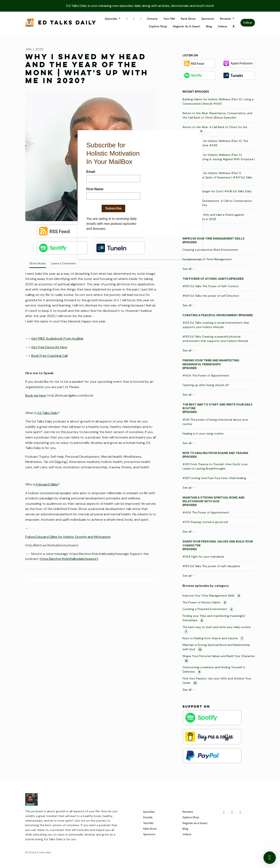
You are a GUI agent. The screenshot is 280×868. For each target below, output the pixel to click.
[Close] (201, 131)
